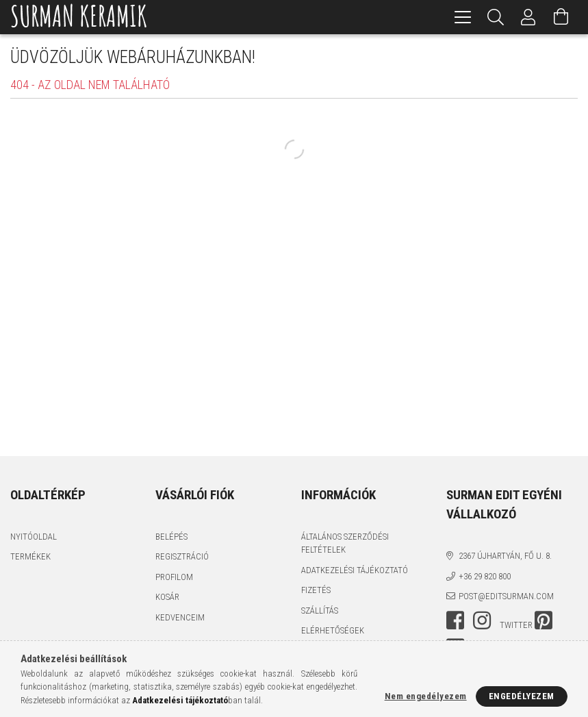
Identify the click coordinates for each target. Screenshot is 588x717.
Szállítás (320, 611)
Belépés (171, 537)
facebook (455, 620)
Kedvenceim (180, 617)
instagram (482, 620)
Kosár (167, 597)
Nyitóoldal (34, 537)
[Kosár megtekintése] (561, 17)
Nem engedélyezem (426, 696)
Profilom (174, 577)
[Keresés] (496, 17)
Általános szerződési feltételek (345, 543)
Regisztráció (182, 556)
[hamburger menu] (463, 17)
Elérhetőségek (333, 630)
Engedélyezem (522, 696)
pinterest (544, 620)
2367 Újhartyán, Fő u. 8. (505, 556)
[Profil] (528, 17)
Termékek (30, 556)
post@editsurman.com (506, 596)
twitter (516, 625)
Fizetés (316, 590)
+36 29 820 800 (485, 576)
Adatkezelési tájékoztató (355, 570)
